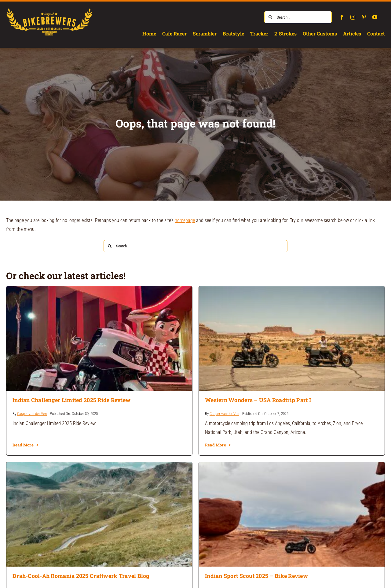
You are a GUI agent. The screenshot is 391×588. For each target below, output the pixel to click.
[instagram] (353, 17)
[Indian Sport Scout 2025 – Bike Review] (292, 466)
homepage (185, 220)
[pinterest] (364, 17)
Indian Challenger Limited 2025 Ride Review (71, 400)
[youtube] (375, 17)
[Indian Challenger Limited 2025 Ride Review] (99, 290)
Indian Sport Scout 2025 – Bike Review (256, 576)
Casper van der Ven (32, 414)
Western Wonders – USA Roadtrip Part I (258, 400)
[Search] (270, 17)
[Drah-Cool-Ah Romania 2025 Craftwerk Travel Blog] (99, 466)
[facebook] (342, 17)
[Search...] (298, 17)
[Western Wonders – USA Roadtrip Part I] (292, 290)
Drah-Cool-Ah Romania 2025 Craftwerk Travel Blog (81, 576)
